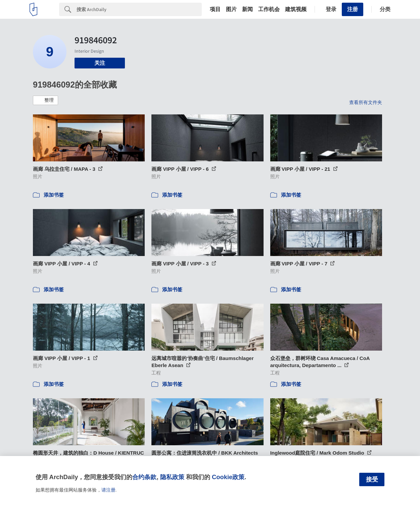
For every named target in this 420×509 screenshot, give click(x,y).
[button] (45, 100)
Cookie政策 (228, 477)
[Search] (139, 9)
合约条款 (144, 477)
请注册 (108, 490)
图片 (231, 9)
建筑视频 (296, 9)
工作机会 (269, 9)
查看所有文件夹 (366, 102)
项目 (215, 9)
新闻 (247, 9)
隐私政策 (172, 477)
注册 (353, 9)
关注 (100, 63)
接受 (372, 479)
